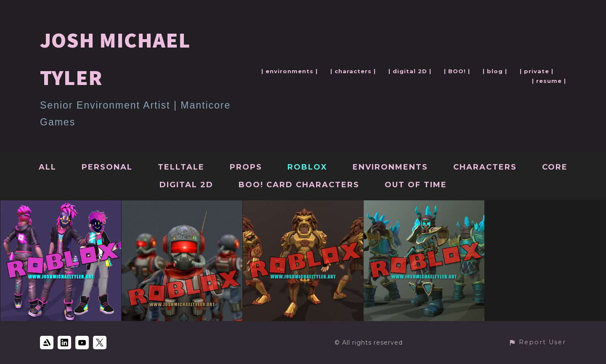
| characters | (353, 71)
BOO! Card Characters (299, 185)
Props (246, 167)
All (48, 167)
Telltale (181, 167)
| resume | (549, 81)
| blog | (495, 71)
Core (555, 167)
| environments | (290, 71)
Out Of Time (416, 185)
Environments (390, 167)
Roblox (307, 167)
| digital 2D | (410, 71)
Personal (107, 167)
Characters (485, 167)
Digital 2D (186, 185)
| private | (537, 71)
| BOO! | (457, 71)
